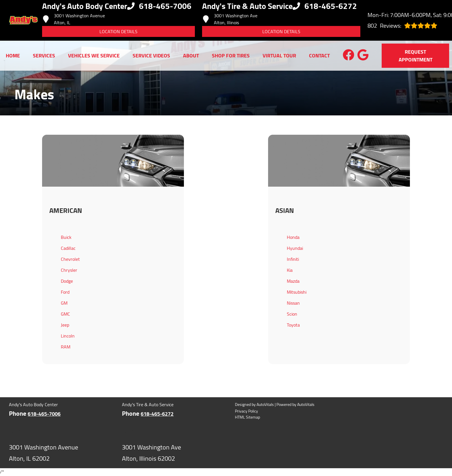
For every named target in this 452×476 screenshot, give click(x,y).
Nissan (293, 303)
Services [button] (44, 56)
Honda (293, 237)
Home (13, 56)
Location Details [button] (118, 31)
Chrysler (69, 270)
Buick (66, 237)
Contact (319, 56)
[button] (349, 55)
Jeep (65, 325)
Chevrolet (70, 259)
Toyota (293, 325)
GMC (65, 314)
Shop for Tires (231, 56)
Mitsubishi (297, 292)
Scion (292, 314)
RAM (66, 347)
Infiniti (293, 259)
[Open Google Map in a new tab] (56, 453)
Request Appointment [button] (416, 56)
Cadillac (68, 248)
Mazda (293, 281)
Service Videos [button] (151, 56)
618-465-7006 (44, 414)
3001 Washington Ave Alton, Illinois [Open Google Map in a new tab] (230, 19)
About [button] (191, 56)
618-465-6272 (157, 414)
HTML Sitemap (247, 417)
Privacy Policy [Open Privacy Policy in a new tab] (246, 411)
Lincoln (68, 336)
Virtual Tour (279, 56)
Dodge (67, 281)
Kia (290, 270)
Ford (65, 292)
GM (64, 303)
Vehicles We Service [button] (94, 56)
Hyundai (295, 248)
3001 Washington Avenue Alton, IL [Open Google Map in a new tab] (74, 19)
